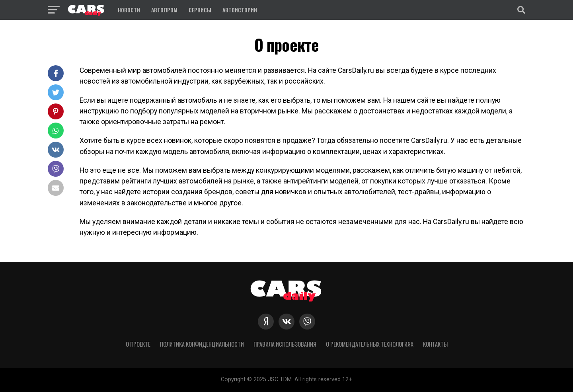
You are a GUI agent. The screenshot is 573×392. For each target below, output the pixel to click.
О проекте (138, 344)
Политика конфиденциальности (202, 344)
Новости (129, 10)
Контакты (435, 344)
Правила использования (285, 344)
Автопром (164, 10)
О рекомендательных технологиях (370, 344)
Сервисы (200, 10)
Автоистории (240, 10)
